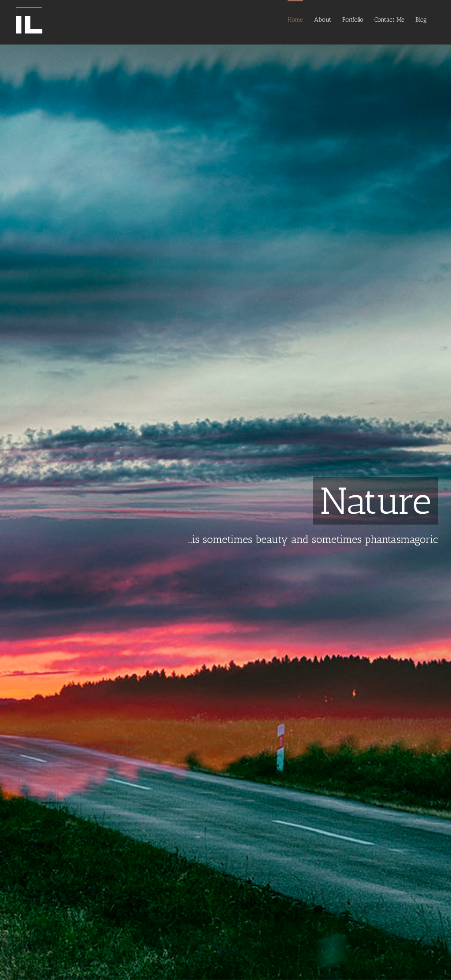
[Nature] (225, 490)
